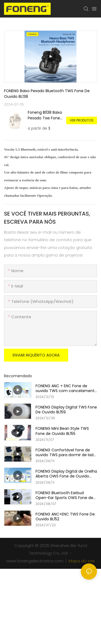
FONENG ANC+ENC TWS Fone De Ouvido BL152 (65, 517)
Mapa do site (81, 561)
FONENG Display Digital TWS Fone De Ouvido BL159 (66, 410)
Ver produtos (82, 120)
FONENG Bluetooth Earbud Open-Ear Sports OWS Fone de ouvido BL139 (64, 495)
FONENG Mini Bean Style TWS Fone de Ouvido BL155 (62, 431)
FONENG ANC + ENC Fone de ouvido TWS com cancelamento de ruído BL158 (66, 388)
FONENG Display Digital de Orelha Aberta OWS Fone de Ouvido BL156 (66, 474)
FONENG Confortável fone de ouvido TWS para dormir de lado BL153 (66, 452)
